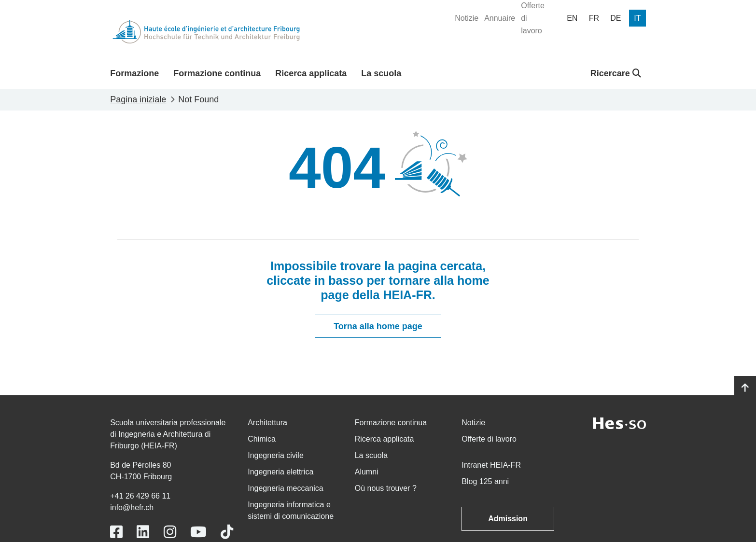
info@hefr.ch (132, 507)
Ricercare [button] (616, 73)
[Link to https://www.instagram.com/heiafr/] (170, 532)
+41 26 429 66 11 (140, 496)
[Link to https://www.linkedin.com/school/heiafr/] (143, 532)
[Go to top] (745, 388)
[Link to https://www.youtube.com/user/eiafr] (198, 532)
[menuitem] (467, 18)
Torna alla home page (378, 326)
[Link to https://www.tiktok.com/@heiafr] (227, 532)
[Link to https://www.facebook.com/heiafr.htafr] (116, 532)
